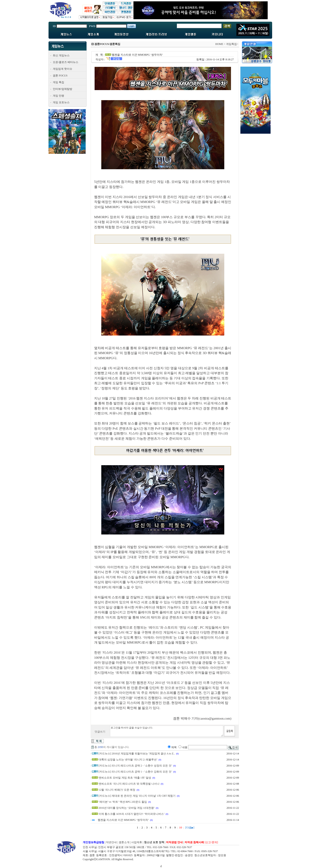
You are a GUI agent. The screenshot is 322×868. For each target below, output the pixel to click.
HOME (219, 44)
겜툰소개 (124, 842)
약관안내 (111, 842)
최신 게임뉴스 (61, 55)
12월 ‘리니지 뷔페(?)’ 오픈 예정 (117, 790)
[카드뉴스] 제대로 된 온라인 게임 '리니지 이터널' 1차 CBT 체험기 (137, 796)
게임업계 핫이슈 (62, 69)
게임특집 (231, 44)
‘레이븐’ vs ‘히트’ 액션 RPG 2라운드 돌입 (123, 802)
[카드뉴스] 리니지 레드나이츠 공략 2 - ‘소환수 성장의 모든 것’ (135, 766)
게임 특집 (58, 82)
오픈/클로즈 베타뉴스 (66, 62)
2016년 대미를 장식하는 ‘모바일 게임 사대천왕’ (127, 808)
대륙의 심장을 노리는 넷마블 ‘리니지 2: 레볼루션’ (128, 760)
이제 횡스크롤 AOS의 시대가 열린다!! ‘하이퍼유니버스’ (131, 814)
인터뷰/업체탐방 (62, 89)
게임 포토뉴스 (61, 102)
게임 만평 (58, 96)
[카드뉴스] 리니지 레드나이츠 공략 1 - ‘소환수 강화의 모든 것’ (135, 772)
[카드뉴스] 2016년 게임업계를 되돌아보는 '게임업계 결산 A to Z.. (137, 754)
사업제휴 (137, 842)
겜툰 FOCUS (60, 76)
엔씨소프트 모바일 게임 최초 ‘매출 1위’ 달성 (125, 778)
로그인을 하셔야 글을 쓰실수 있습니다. (167, 731)
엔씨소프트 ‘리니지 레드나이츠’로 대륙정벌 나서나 (129, 784)
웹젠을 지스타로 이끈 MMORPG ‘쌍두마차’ (123, 820)
